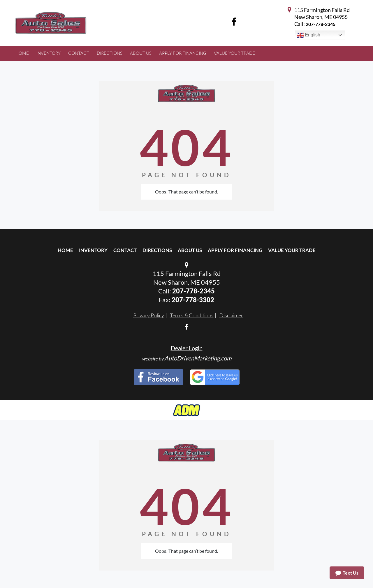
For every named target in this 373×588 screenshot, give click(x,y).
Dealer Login (187, 348)
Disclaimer (231, 315)
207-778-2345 (321, 24)
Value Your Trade (292, 250)
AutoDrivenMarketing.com (198, 358)
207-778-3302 (193, 300)
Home (65, 250)
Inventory (93, 250)
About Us (190, 250)
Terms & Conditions (192, 315)
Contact (125, 250)
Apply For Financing (235, 250)
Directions (157, 250)
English (308, 35)
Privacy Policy (149, 315)
